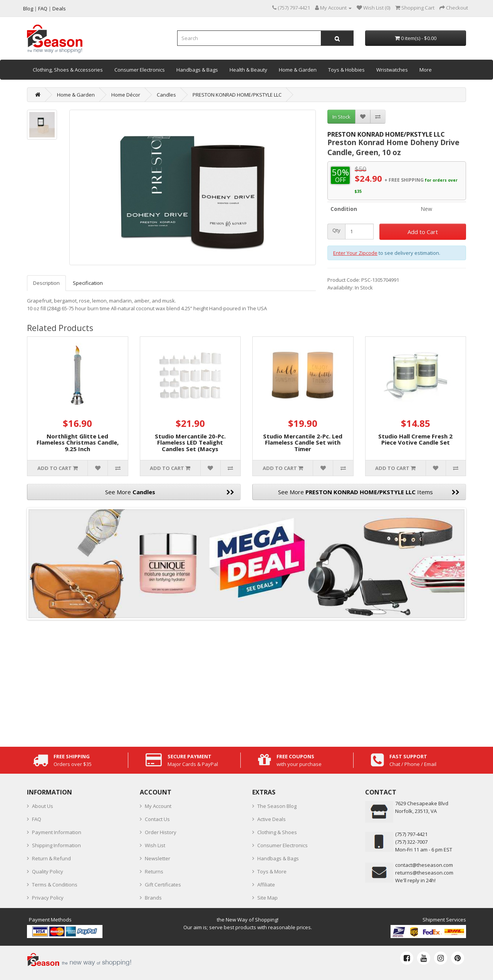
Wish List (155, 845)
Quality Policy (48, 871)
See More (170, 492)
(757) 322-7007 (411, 842)
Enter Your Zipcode (355, 253)
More (426, 70)
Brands (153, 898)
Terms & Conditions (55, 885)
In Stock (341, 117)
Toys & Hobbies (346, 70)
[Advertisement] (246, 681)
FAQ (37, 819)
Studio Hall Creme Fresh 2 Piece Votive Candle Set (415, 439)
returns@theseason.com (424, 873)
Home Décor (126, 95)
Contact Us (157, 819)
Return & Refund (51, 858)
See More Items (369, 492)
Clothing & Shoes (277, 832)
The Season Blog (277, 806)
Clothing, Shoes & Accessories (68, 70)
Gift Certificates (163, 885)
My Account (158, 806)
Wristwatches (392, 70)
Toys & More (272, 871)
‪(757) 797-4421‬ (411, 834)
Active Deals (272, 819)
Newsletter (158, 858)
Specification (88, 283)
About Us (43, 806)
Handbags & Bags (197, 70)
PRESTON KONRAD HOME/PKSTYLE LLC (237, 95)
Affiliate (266, 885)
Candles (166, 95)
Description (46, 283)
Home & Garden (298, 70)
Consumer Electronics (140, 70)
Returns (154, 871)
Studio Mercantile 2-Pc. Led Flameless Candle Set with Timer (303, 442)
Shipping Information (56, 845)
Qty (336, 230)
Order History (161, 832)
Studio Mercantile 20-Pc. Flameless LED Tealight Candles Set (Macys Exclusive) (190, 446)
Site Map (267, 898)
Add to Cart (423, 232)
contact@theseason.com (424, 865)
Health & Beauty (248, 70)
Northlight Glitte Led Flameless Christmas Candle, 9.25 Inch (78, 442)
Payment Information (57, 832)
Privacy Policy (48, 898)
